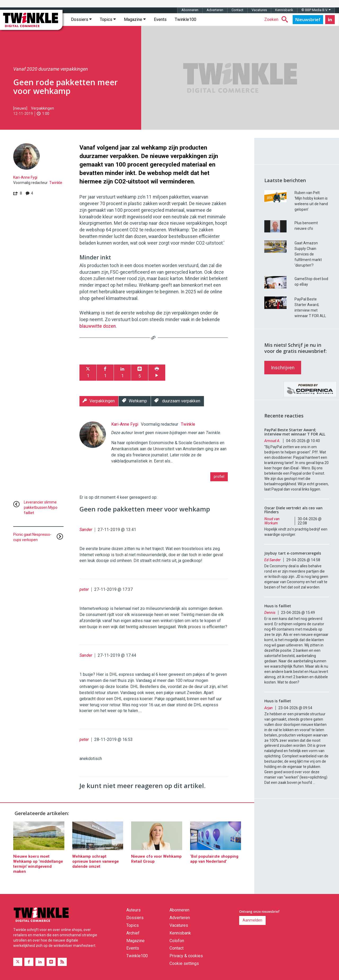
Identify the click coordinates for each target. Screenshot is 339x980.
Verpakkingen (43, 108)
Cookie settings (184, 963)
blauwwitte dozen (98, 326)
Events (160, 19)
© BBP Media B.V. (316, 10)
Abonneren (190, 10)
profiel (219, 476)
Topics (108, 19)
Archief (133, 933)
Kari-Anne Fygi (25, 177)
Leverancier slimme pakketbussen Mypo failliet (41, 507)
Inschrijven (283, 368)
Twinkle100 (186, 19)
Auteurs (133, 910)
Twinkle (56, 183)
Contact (237, 10)
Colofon (177, 941)
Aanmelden (252, 920)
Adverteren (215, 10)
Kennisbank (284, 10)
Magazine (135, 19)
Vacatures (259, 10)
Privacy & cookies (186, 956)
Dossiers (81, 19)
